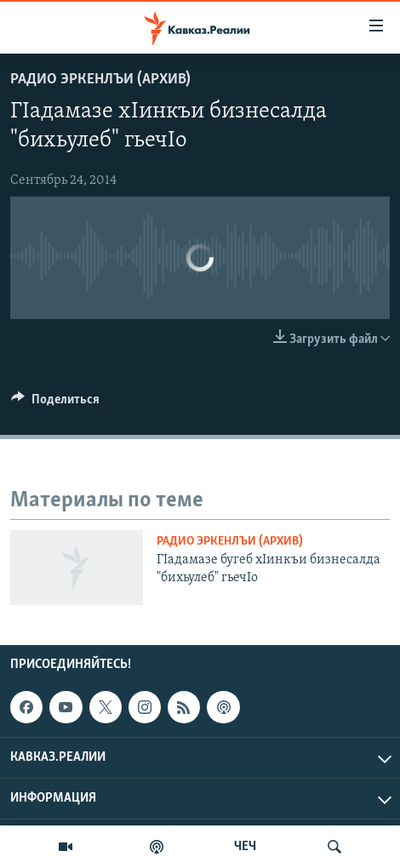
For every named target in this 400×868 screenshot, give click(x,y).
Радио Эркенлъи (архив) (100, 80)
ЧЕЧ (245, 847)
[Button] (55, 403)
